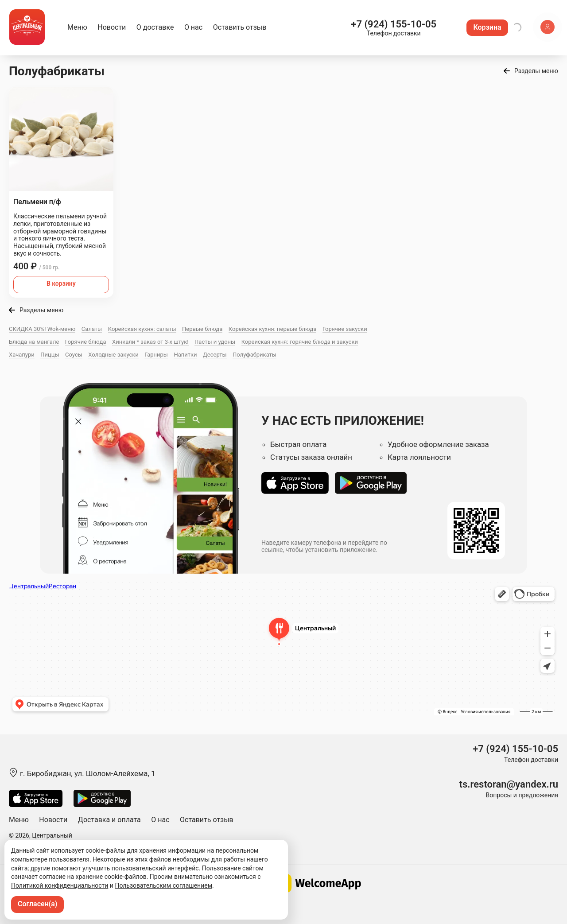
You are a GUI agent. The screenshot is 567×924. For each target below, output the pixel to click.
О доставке (155, 27)
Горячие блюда (86, 342)
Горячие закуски (345, 329)
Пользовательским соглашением (163, 885)
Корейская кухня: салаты (142, 329)
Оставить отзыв (240, 27)
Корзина (487, 27)
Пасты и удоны (215, 342)
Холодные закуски (113, 355)
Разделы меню (536, 71)
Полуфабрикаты (254, 355)
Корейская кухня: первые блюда (273, 329)
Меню (77, 27)
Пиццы (50, 355)
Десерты (215, 355)
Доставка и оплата (109, 820)
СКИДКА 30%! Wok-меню (42, 329)
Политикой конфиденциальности (60, 885)
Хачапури (22, 355)
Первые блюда (202, 329)
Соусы (74, 355)
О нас (193, 27)
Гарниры (156, 355)
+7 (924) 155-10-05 (394, 24)
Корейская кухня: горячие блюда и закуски (300, 342)
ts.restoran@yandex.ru (509, 784)
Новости (112, 27)
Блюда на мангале (34, 342)
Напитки (185, 355)
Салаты (92, 329)
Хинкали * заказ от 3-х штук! (150, 342)
